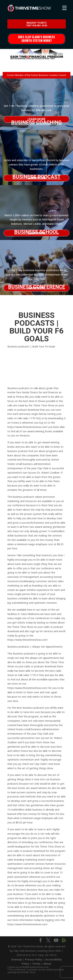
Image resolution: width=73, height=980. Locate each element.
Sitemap (17, 959)
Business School (37, 232)
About (47, 964)
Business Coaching (36, 121)
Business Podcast (36, 177)
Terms (36, 964)
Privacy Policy (34, 959)
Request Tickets (37, 24)
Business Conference (37, 287)
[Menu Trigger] (64, 8)
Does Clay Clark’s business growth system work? (36, 39)
